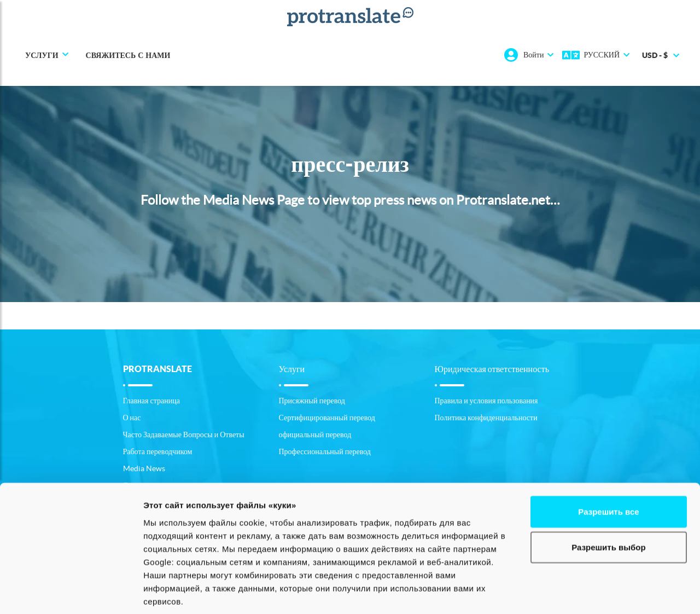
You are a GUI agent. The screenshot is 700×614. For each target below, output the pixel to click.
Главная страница (151, 401)
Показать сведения (183, 592)
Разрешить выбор (608, 478)
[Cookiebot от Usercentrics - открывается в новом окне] (71, 593)
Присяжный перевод (312, 401)
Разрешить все (608, 442)
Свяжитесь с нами (128, 55)
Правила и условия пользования (486, 401)
